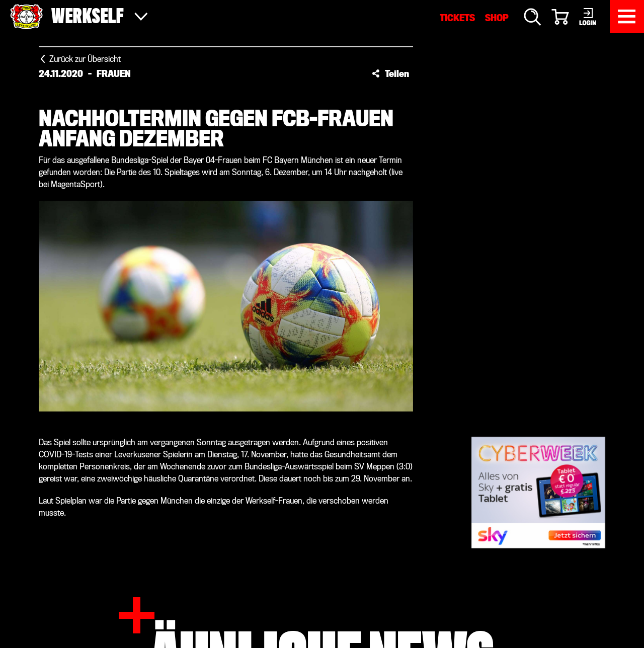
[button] (390, 73)
